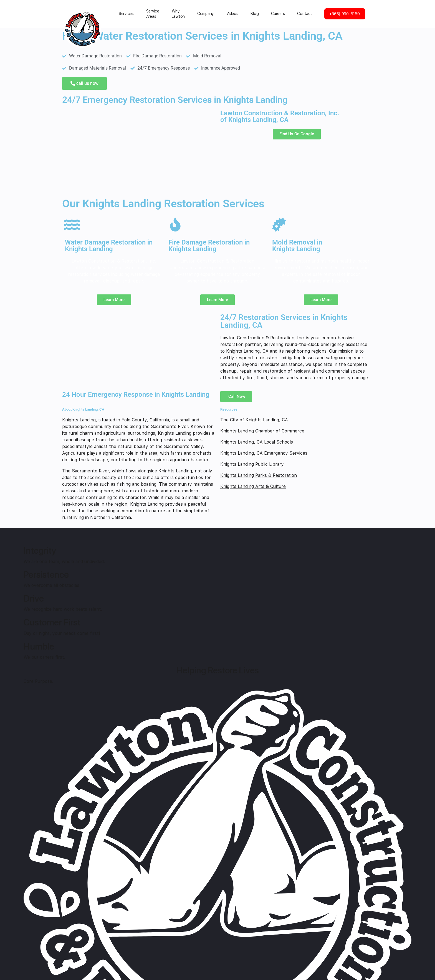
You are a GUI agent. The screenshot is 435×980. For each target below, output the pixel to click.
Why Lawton (178, 14)
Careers (278, 14)
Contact (304, 14)
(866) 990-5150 (345, 14)
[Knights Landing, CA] (138, 151)
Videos (232, 14)
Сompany (206, 14)
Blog (255, 14)
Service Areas (153, 14)
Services (126, 14)
